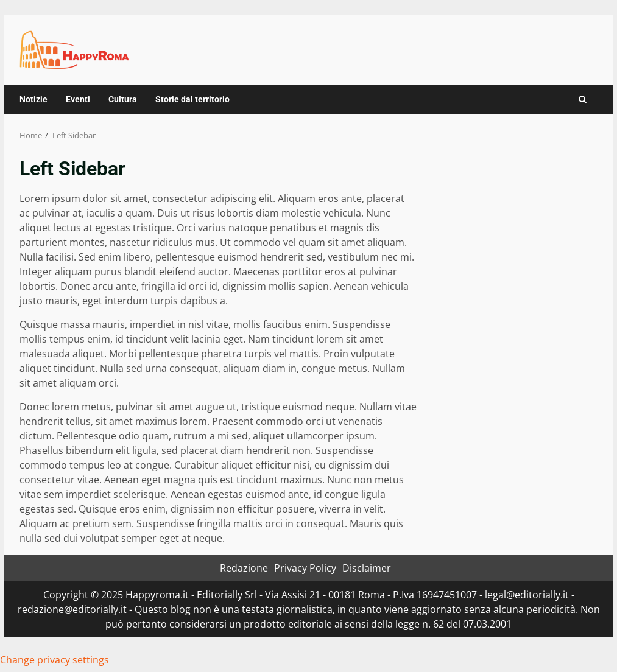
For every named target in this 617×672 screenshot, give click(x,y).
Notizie (33, 99)
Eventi (78, 99)
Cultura (123, 99)
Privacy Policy (305, 568)
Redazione (244, 568)
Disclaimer (367, 568)
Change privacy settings (55, 660)
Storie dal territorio (192, 99)
